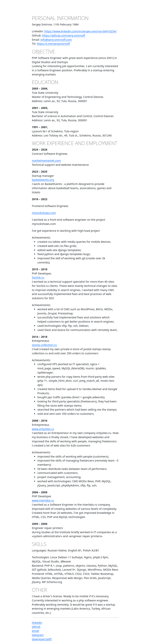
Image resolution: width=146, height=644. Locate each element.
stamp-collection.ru (44, 345)
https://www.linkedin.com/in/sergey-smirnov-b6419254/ (81, 31)
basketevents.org (43, 180)
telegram (38, 635)
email (35, 631)
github (36, 627)
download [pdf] (42, 639)
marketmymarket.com (46, 161)
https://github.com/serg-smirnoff (64, 35)
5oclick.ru (38, 277)
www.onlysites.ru (43, 429)
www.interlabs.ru (43, 500)
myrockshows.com (44, 213)
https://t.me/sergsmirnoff (53, 44)
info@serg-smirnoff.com (56, 40)
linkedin (37, 623)
